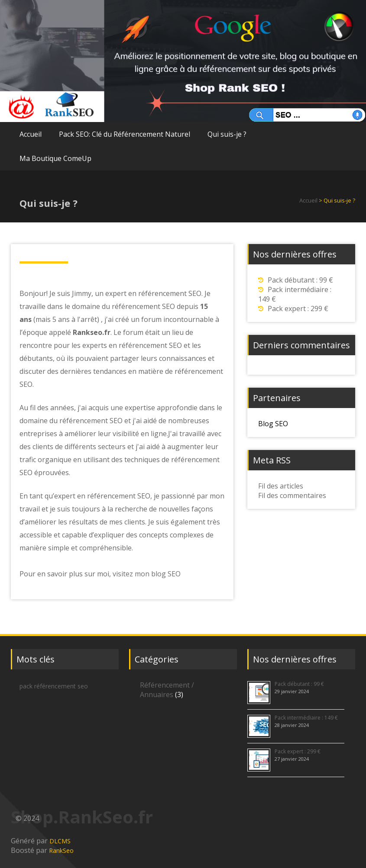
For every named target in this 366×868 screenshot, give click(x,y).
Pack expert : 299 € (298, 309)
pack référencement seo (54, 686)
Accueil (31, 134)
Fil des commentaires (292, 495)
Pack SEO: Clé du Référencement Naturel (125, 134)
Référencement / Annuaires (167, 690)
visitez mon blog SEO (147, 574)
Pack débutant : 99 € (300, 280)
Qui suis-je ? (227, 134)
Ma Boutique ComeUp (55, 158)
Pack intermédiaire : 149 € (306, 718)
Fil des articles (281, 486)
